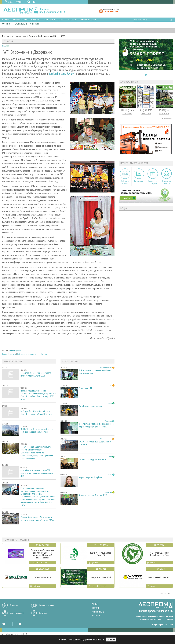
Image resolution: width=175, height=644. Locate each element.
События (6, 24)
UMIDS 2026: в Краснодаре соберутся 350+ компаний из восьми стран (37, 430)
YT (20, 624)
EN (20, 2)
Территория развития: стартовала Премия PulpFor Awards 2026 (36, 374)
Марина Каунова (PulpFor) (90, 477)
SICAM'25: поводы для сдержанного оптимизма (95, 443)
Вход (10, 2)
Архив (61, 20)
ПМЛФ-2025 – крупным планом (92, 459)
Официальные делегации (167, 182)
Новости (35, 20)
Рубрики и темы (20, 20)
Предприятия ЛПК (139, 182)
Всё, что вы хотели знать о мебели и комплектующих (95, 372)
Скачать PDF (127, 114)
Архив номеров (19, 36)
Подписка (14, 605)
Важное (95, 604)
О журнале (72, 20)
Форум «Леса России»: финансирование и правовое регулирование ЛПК (96, 425)
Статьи (32, 36)
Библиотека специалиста (125, 182)
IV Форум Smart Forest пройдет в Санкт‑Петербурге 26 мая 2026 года (36, 413)
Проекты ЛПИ (49, 20)
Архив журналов (17, 613)
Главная (6, 20)
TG (34, 2)
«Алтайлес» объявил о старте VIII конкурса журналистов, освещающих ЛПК (37, 473)
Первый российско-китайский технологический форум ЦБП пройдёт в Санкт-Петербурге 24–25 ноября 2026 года (38, 395)
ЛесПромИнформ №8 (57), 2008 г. (52, 36)
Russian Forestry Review (61, 74)
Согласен (111, 640)
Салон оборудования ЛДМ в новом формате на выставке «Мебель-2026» (37, 519)
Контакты (43, 613)
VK (29, 2)
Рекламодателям (88, 20)
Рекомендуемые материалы (26, 24)
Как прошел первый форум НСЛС (93, 495)
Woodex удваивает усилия (90, 406)
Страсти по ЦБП (86, 388)
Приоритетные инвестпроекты (153, 182)
